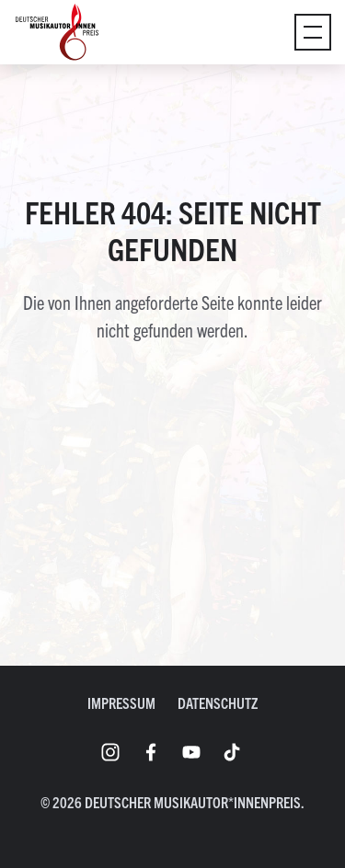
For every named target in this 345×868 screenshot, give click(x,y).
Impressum (121, 702)
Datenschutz (218, 702)
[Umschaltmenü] (313, 32)
